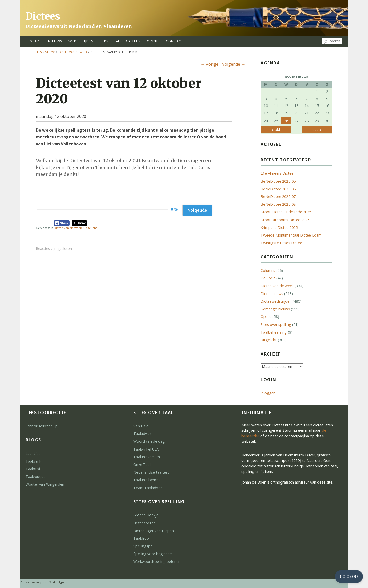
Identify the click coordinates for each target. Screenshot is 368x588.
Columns (268, 270)
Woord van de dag (149, 441)
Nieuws (55, 41)
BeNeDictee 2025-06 (278, 189)
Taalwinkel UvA (146, 449)
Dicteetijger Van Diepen (154, 531)
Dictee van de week (73, 52)
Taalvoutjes (36, 477)
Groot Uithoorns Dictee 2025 (285, 220)
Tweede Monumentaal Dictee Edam (291, 235)
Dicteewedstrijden (276, 301)
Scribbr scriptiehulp (42, 426)
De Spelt (268, 278)
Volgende (234, 64)
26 (286, 121)
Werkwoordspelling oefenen (157, 562)
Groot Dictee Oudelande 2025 (286, 212)
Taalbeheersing (274, 332)
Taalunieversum (147, 457)
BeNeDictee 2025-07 (278, 197)
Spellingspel (143, 546)
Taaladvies (142, 434)
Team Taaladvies (148, 488)
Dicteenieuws (272, 294)
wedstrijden (81, 41)
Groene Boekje (146, 515)
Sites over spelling (276, 325)
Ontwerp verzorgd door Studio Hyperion (45, 582)
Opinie (266, 317)
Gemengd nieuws (275, 309)
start (36, 41)
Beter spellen (145, 523)
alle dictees (128, 41)
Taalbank (33, 461)
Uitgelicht (90, 228)
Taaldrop (141, 538)
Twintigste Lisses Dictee (281, 243)
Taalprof (33, 469)
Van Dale (141, 426)
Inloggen (268, 393)
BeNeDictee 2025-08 (278, 204)
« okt (276, 129)
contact (175, 41)
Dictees (43, 16)
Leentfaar (34, 454)
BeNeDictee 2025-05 (278, 181)
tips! (105, 41)
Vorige (210, 64)
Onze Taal (142, 464)
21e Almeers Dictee (277, 173)
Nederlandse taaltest (151, 472)
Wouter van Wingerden (45, 484)
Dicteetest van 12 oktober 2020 (119, 91)
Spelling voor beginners (153, 554)
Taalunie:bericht (147, 480)
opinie (153, 41)
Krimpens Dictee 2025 (279, 227)
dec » (317, 129)
